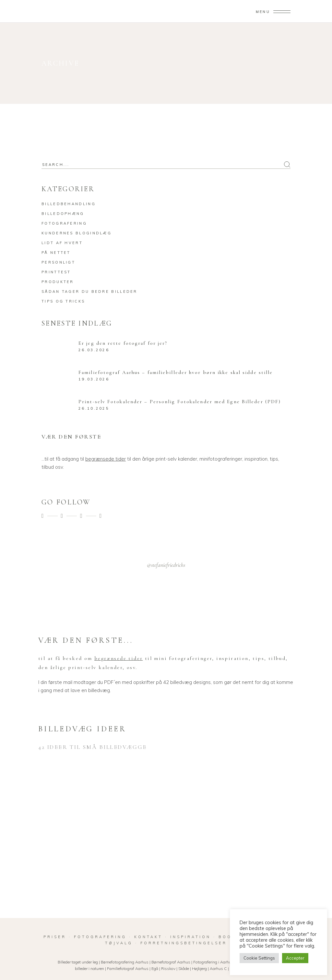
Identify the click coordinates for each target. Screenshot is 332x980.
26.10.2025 (94, 408)
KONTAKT (148, 937)
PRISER (55, 937)
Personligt (58, 262)
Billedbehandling (69, 204)
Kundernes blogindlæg (77, 233)
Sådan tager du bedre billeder (89, 292)
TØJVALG (119, 943)
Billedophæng (63, 214)
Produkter (58, 282)
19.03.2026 (94, 379)
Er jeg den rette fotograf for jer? (123, 343)
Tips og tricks (63, 301)
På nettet (56, 253)
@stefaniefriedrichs (166, 565)
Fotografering (64, 223)
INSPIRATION (190, 937)
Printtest (56, 272)
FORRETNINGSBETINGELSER (184, 943)
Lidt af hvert (62, 243)
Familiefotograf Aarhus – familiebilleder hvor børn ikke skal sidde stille (176, 372)
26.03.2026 (94, 350)
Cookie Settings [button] (259, 958)
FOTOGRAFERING (101, 937)
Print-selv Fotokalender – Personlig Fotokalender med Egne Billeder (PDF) (180, 402)
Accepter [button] (295, 958)
